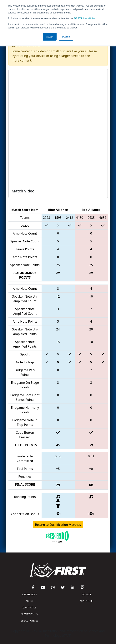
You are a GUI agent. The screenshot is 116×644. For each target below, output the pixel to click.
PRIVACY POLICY (29, 614)
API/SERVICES (29, 594)
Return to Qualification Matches (58, 525)
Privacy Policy (85, 18)
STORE (87, 601)
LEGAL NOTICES (30, 621)
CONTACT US (29, 608)
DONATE (86, 594)
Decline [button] (66, 37)
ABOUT (29, 601)
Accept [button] (50, 37)
